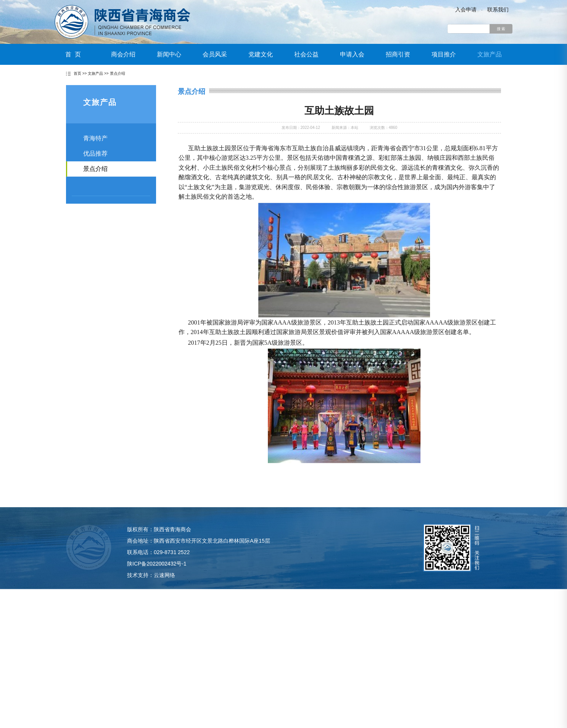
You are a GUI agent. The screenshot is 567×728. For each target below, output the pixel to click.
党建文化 (261, 54)
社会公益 (306, 54)
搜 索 (501, 29)
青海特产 (95, 151)
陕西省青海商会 (122, 22)
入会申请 (466, 10)
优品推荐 (95, 166)
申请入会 (352, 54)
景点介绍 (118, 74)
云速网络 (164, 593)
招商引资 (398, 54)
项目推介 (444, 54)
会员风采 (215, 54)
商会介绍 (123, 54)
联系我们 (498, 10)
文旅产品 (490, 54)
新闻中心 (169, 54)
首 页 (73, 54)
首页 (77, 74)
